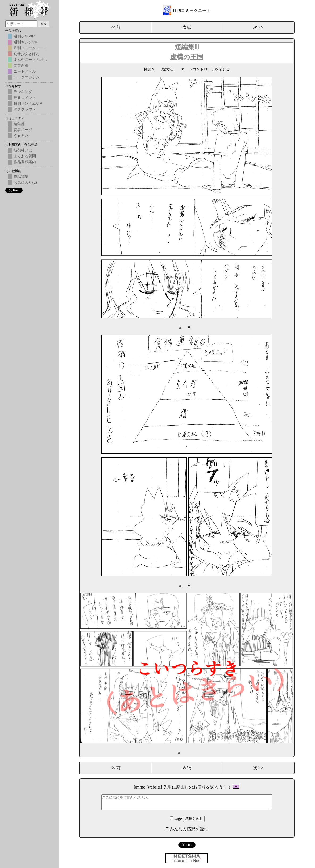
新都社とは (23, 150)
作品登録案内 (25, 162)
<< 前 (115, 27)
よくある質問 (25, 156)
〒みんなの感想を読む (187, 828)
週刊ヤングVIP (26, 42)
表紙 (187, 27)
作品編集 (21, 177)
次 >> (258, 27)
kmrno (140, 786)
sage (176, 818)
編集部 (19, 124)
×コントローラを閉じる (210, 69)
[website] (154, 786)
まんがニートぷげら (30, 60)
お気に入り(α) (25, 182)
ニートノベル (25, 71)
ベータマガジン (27, 77)
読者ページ (23, 130)
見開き (149, 69)
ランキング (23, 92)
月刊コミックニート (192, 11)
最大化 (167, 69)
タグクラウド (25, 109)
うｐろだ (21, 136)
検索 (44, 24)
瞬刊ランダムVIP (28, 103)
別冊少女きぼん (27, 54)
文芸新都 (21, 65)
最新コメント (25, 98)
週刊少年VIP (24, 36)
